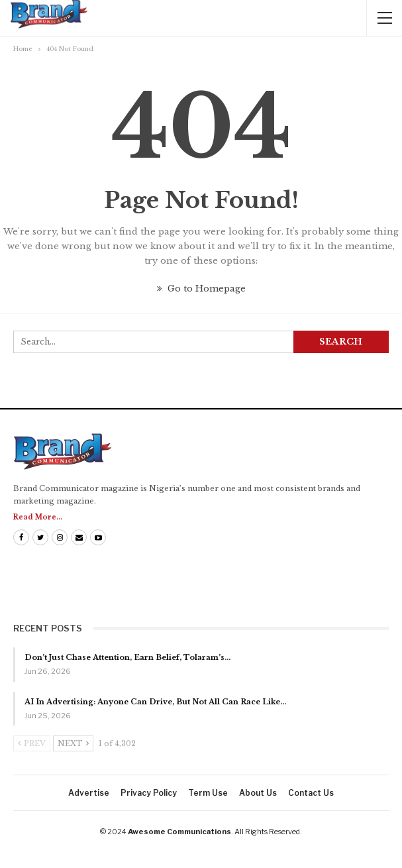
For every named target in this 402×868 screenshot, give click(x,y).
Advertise (89, 793)
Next (73, 743)
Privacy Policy (149, 793)
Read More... (38, 517)
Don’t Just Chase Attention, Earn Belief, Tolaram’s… (127, 657)
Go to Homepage (201, 289)
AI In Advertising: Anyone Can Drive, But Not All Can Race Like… (155, 702)
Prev (32, 743)
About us (258, 793)
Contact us (311, 793)
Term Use (208, 793)
